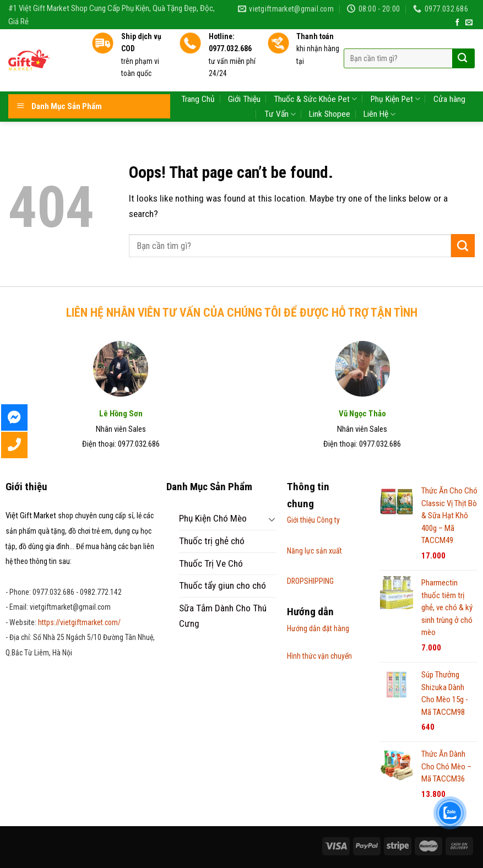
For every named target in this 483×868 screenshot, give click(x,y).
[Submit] (463, 246)
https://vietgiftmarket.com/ (79, 622)
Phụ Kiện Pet (395, 72)
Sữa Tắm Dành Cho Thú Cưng (223, 616)
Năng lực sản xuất (314, 551)
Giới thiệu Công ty (313, 520)
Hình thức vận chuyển (319, 656)
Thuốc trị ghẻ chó (212, 541)
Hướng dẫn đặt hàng (318, 628)
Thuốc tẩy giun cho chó (222, 585)
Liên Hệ (379, 88)
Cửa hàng (449, 73)
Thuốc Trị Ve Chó (211, 563)
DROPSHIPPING (310, 581)
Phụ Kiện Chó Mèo (213, 518)
